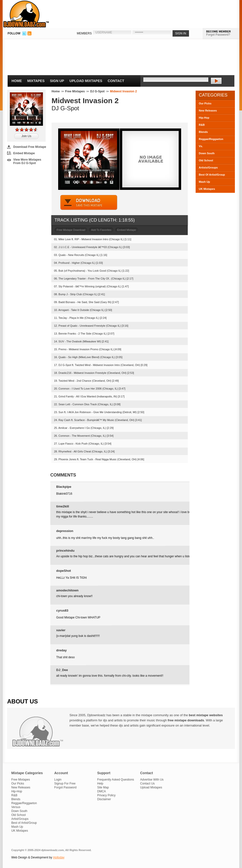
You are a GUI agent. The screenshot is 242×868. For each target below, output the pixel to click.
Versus (16, 807)
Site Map (103, 787)
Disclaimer (104, 799)
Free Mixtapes (75, 91)
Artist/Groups (20, 819)
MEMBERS (84, 33)
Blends (203, 132)
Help (100, 784)
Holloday (59, 857)
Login (58, 780)
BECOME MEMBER (218, 31)
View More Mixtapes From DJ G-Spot (27, 161)
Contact (116, 81)
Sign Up (57, 81)
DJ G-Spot (97, 91)
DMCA (101, 791)
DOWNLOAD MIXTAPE (89, 203)
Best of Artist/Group (24, 823)
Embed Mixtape (24, 153)
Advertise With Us (152, 780)
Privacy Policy (106, 795)
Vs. (201, 146)
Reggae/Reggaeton (211, 139)
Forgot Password (65, 787)
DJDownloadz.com (26, 14)
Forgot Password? (218, 35)
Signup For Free (65, 784)
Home (17, 81)
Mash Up (204, 182)
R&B (202, 125)
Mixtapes (36, 81)
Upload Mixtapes (86, 81)
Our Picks (205, 103)
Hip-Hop (204, 118)
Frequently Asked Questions (116, 780)
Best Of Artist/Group (212, 175)
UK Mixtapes (207, 189)
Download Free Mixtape (30, 147)
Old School (206, 160)
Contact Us (147, 784)
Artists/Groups (208, 168)
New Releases (208, 111)
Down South (207, 153)
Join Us (26, 136)
